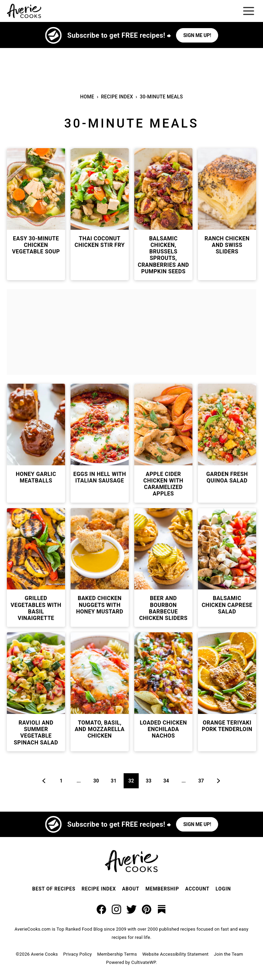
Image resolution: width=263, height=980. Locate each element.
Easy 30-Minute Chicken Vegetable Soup (36, 245)
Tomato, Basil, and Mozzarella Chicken (100, 729)
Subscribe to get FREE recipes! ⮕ (119, 35)
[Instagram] (116, 909)
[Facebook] (101, 909)
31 (116, 781)
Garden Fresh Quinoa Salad (227, 477)
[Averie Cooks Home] (24, 11)
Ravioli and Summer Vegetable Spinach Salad (36, 733)
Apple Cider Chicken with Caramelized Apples (164, 484)
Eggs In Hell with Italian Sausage (100, 477)
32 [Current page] (133, 781)
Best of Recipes (54, 889)
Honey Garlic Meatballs (36, 477)
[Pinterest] (147, 909)
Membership (162, 889)
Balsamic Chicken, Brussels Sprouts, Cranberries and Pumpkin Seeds (163, 255)
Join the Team (229, 954)
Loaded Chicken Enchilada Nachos (163, 729)
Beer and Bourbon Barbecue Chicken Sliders (163, 608)
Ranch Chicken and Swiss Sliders (227, 245)
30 (98, 781)
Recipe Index (117, 97)
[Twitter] (131, 909)
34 (168, 781)
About (131, 889)
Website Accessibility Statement (175, 954)
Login (223, 889)
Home (87, 97)
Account (197, 889)
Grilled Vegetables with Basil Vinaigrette (36, 608)
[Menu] (249, 11)
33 (151, 781)
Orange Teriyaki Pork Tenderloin (227, 726)
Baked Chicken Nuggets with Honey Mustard (100, 605)
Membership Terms (117, 954)
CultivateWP (143, 962)
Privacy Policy (77, 954)
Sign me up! (197, 35)
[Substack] (162, 909)
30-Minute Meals (161, 97)
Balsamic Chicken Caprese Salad (227, 605)
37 (203, 781)
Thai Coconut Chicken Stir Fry (100, 242)
